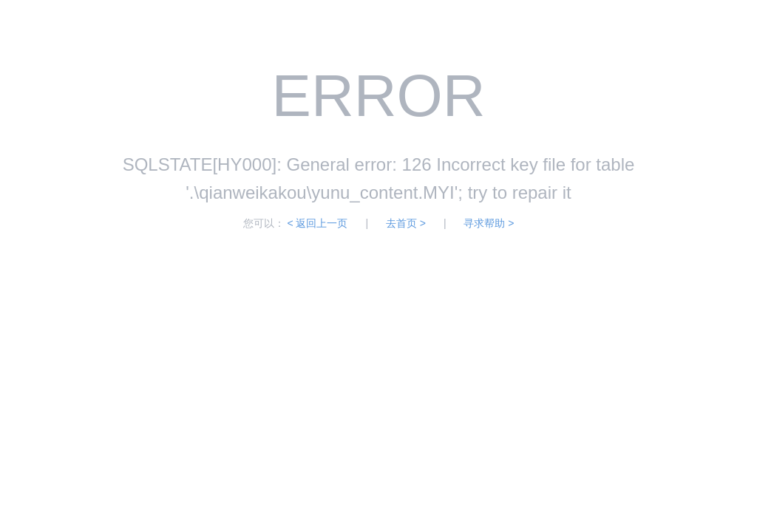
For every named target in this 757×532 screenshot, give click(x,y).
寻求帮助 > (489, 223)
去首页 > (406, 223)
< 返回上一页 (317, 223)
